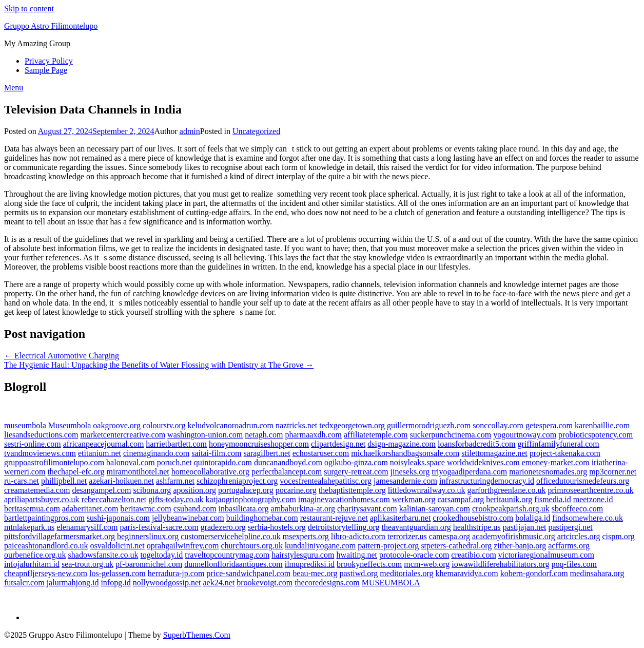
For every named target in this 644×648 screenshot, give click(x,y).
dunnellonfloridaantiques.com (233, 564)
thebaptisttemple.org (352, 490)
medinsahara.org (597, 573)
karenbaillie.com (602, 425)
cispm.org (618, 536)
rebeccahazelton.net (114, 499)
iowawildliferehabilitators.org (500, 564)
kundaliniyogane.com (320, 546)
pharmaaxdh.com (313, 435)
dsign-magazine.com (402, 444)
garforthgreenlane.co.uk (507, 490)
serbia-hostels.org (277, 527)
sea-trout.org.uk (87, 564)
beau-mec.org (315, 573)
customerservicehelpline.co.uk (231, 536)
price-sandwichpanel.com (248, 573)
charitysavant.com (367, 509)
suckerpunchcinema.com (451, 435)
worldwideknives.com (483, 462)
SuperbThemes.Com (197, 635)
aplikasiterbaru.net (401, 518)
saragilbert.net (267, 453)
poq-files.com (574, 564)
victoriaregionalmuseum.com (546, 555)
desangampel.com (101, 490)
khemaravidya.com (466, 573)
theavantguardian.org (416, 527)
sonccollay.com (498, 425)
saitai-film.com (216, 453)
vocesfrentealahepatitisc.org (326, 481)
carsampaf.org (461, 499)
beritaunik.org (509, 499)
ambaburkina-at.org (303, 509)
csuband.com (195, 509)
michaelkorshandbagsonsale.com (405, 453)
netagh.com (264, 435)
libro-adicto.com (358, 536)
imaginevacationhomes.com (344, 499)
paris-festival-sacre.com (159, 527)
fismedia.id (553, 499)
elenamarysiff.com (87, 527)
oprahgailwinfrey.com (183, 546)
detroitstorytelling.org (344, 527)
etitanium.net (100, 453)
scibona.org (152, 490)
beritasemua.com (32, 509)
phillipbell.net (64, 481)
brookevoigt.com (265, 583)
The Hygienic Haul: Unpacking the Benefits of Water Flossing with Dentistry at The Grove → (159, 365)
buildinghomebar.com (262, 518)
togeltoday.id (161, 555)
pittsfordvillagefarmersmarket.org (60, 536)
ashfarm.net (175, 481)
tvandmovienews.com (40, 453)
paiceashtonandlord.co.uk (46, 546)
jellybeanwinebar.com (188, 518)
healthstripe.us (477, 527)
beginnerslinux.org (148, 536)
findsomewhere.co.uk (588, 518)
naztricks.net (296, 425)
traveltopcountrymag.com (227, 555)
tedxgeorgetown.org (352, 425)
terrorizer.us (407, 536)
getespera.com (549, 425)
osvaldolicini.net (118, 546)
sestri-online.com (33, 444)
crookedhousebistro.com (473, 518)
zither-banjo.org (520, 546)
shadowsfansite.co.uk (103, 555)
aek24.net (219, 583)
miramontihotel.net (138, 472)
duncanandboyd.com (288, 462)
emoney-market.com (556, 462)
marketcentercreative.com (123, 435)
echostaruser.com (321, 453)
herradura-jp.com (176, 573)
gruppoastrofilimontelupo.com (54, 462)
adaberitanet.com (90, 509)
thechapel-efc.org (76, 472)
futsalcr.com (24, 583)
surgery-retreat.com (356, 472)
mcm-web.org (427, 564)
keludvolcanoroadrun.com (230, 425)
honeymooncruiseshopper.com (259, 444)
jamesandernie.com (405, 481)
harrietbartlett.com (176, 444)
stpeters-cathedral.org (456, 546)
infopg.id (115, 583)
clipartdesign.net (338, 444)
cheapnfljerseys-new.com (46, 573)
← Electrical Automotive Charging (62, 356)
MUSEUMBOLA (391, 583)
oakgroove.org (117, 425)
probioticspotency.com (596, 435)
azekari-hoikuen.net (121, 481)
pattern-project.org (388, 546)
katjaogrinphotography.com (251, 499)
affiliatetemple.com (376, 435)
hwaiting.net (357, 555)
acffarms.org (569, 546)
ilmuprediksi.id (310, 564)
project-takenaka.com (565, 453)
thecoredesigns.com (327, 583)
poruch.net (174, 462)
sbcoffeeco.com (578, 509)
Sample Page (46, 70)
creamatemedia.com (37, 490)
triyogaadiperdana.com (469, 472)
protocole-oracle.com (414, 555)
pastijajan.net (525, 527)
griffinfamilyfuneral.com (559, 444)
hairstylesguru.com (303, 555)
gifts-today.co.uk (176, 499)
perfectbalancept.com (287, 472)
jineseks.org (410, 472)
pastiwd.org (359, 573)
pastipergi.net (570, 527)
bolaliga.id (533, 518)
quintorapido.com (223, 462)
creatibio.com (474, 555)
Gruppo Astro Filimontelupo (51, 26)
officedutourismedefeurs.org (583, 481)
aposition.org (194, 490)
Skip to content (29, 8)
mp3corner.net (613, 472)
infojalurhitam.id (32, 564)
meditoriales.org (406, 573)
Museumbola (70, 425)
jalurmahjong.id (73, 583)
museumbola (25, 425)
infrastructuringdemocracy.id (487, 481)
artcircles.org (579, 536)
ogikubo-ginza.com (356, 462)
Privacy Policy (49, 61)
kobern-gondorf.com (534, 573)
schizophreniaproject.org (237, 481)
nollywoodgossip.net (167, 583)
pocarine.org (296, 490)
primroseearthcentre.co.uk (590, 490)
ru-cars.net (22, 481)
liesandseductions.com (41, 435)
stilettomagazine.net (494, 453)
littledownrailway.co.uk (427, 490)
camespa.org (450, 536)
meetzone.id (593, 499)
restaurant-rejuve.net (334, 518)
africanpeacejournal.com (104, 444)
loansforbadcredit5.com (477, 444)
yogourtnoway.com (525, 435)
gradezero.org (223, 527)
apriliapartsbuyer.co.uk (42, 499)
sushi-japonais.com (118, 518)
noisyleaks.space (417, 462)
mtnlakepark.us (29, 527)
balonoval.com (131, 462)
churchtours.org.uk (252, 546)
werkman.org (414, 499)
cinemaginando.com (156, 453)
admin (190, 131)
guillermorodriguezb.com (429, 425)
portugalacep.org (246, 490)
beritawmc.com (146, 509)
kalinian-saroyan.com (435, 509)
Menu (14, 88)
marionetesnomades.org (548, 472)
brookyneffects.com (369, 564)
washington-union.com (205, 435)
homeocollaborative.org (210, 472)
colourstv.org (164, 425)
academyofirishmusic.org (514, 536)
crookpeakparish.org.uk (511, 509)
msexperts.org (306, 536)
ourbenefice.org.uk (35, 555)
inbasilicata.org (244, 509)
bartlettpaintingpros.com (44, 518)
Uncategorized (256, 131)
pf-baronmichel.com (149, 564)
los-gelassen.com (118, 573)
